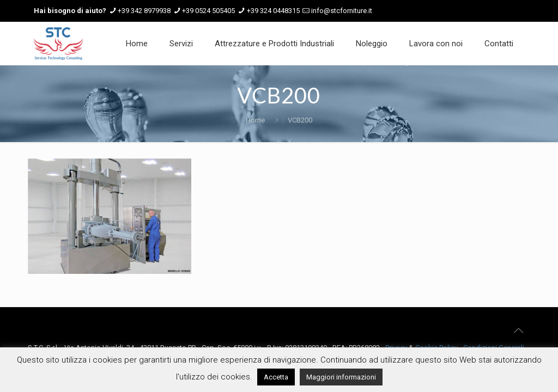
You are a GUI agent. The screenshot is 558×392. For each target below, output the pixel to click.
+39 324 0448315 (273, 11)
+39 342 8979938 (144, 11)
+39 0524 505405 (208, 11)
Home (255, 120)
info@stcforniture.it (342, 11)
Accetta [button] (276, 377)
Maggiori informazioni (341, 377)
